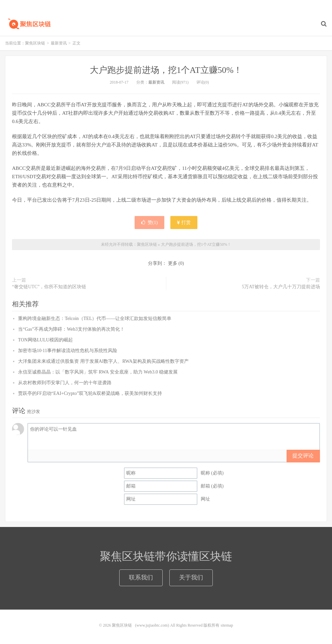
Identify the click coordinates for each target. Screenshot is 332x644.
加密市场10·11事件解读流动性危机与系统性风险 (68, 351)
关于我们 (191, 577)
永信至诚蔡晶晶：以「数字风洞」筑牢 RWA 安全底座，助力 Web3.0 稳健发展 (98, 372)
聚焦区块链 (28, 24)
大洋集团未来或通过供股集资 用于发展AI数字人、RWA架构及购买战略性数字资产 (103, 361)
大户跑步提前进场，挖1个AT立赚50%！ (166, 70)
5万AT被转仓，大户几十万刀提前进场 (281, 287)
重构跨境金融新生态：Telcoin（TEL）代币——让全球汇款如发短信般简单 (95, 318)
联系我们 (141, 577)
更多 (173, 263)
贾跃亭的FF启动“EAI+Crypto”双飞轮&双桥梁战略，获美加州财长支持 (90, 393)
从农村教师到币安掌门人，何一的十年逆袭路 (65, 383)
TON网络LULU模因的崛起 (45, 340)
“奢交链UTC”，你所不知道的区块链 (49, 287)
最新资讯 (59, 43)
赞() (149, 223)
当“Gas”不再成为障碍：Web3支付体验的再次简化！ (71, 329)
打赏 (184, 223)
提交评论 (303, 456)
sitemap (227, 625)
